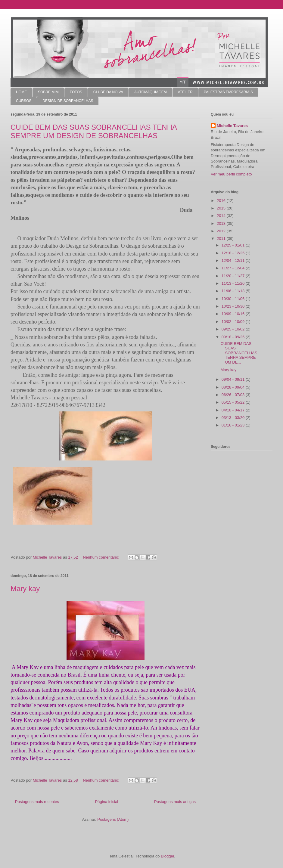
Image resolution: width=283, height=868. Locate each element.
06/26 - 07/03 (234, 395)
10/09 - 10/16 (234, 314)
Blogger (167, 856)
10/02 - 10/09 (234, 322)
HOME (21, 92)
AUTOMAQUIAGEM (151, 92)
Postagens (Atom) (113, 819)
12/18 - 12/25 (234, 253)
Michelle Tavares (232, 126)
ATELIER (185, 92)
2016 (222, 201)
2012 (222, 231)
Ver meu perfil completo (231, 174)
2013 (222, 223)
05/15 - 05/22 (234, 402)
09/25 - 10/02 (234, 329)
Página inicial (107, 802)
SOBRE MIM (48, 92)
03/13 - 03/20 (234, 418)
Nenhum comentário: (101, 557)
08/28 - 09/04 (234, 387)
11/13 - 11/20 (234, 283)
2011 (222, 239)
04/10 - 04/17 (234, 410)
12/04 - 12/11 (234, 260)
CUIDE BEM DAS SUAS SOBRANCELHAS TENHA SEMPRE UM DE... (239, 353)
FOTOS (76, 92)
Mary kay (25, 589)
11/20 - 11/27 (234, 276)
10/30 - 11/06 (234, 299)
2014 (222, 216)
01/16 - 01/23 (234, 425)
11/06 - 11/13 (234, 291)
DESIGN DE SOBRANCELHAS (68, 101)
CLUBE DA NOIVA (108, 92)
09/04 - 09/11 (234, 379)
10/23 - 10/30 (234, 306)
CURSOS (24, 101)
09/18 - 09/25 (234, 337)
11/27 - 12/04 (234, 268)
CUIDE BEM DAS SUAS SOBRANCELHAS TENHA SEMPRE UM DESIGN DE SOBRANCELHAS (94, 131)
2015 (222, 208)
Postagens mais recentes (37, 802)
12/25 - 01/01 (234, 245)
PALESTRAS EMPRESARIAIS (228, 92)
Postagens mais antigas (175, 802)
